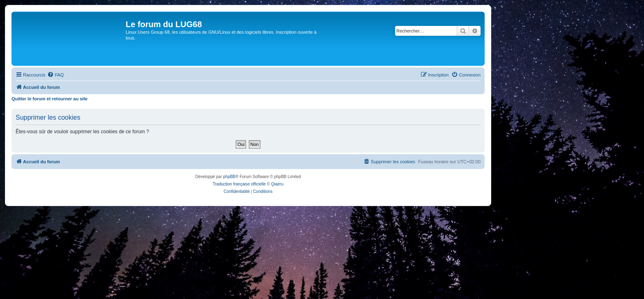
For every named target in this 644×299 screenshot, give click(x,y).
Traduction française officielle (239, 184)
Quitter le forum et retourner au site (49, 99)
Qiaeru (277, 184)
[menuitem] (55, 75)
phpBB (229, 177)
